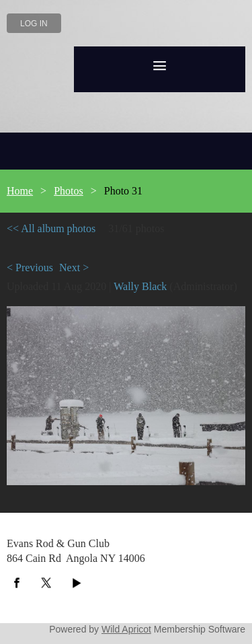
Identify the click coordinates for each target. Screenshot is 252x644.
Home (20, 191)
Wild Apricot (126, 629)
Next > (74, 267)
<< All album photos (51, 228)
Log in (34, 24)
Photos (69, 191)
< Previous (30, 267)
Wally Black (140, 286)
